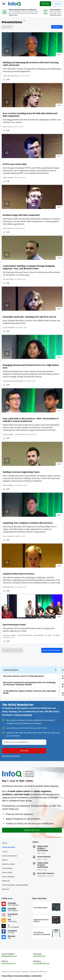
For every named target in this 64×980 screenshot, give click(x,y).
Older (56, 27)
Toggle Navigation (4, 4)
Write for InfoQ (8, 864)
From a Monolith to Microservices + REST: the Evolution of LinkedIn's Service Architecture (31, 420)
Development (11, 670)
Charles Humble (9, 635)
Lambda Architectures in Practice (19, 574)
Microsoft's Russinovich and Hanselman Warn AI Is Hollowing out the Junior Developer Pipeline (29, 684)
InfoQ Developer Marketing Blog (15, 885)
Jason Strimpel (9, 328)
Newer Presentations (13, 650)
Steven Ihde (20, 434)
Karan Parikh (8, 434)
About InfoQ (7, 872)
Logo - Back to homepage (15, 3)
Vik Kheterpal (8, 279)
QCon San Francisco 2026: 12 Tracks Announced (23, 676)
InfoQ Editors (7, 868)
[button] (24, 751)
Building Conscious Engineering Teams (21, 472)
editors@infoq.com (9, 963)
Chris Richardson (10, 76)
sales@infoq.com (39, 956)
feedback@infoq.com (9, 956)
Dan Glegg (7, 127)
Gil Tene (48, 635)
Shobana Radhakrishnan (13, 381)
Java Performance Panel (14, 625)
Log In (5, 851)
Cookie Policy (37, 976)
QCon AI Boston (44, 857)
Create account (9, 847)
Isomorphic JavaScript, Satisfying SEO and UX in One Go (29, 317)
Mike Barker (39, 635)
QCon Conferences (10, 856)
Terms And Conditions (22, 976)
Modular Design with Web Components (21, 215)
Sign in (57, 4)
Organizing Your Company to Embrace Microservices (28, 523)
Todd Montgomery (25, 635)
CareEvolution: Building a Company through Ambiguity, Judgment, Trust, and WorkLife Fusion (29, 267)
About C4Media (8, 877)
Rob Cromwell (9, 485)
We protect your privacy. (11, 756)
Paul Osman (8, 536)
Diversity (6, 889)
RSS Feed (25, 21)
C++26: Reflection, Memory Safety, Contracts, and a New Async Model (30, 692)
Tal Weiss (56, 635)
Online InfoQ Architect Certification (43, 848)
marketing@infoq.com (41, 963)
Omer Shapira (8, 178)
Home (5, 843)
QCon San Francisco (46, 873)
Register (45, 4)
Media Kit (6, 881)
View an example (23, 715)
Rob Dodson (8, 228)
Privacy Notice (7, 976)
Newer (8, 27)
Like (8, 79)
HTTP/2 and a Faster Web (15, 164)
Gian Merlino (8, 587)
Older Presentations (51, 650)
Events (5, 860)
